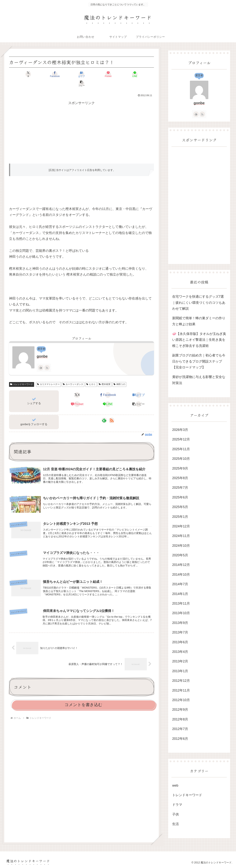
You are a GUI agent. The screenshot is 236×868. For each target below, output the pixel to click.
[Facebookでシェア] (45, 74)
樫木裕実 (105, 375)
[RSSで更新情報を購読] (47, 358)
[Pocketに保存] (94, 74)
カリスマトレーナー (48, 375)
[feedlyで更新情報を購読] (41, 358)
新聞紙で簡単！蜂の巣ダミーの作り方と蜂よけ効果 (199, 321)
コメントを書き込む (83, 696)
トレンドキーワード (22, 375)
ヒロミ (91, 375)
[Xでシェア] (21, 74)
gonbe (42, 347)
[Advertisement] (81, 122)
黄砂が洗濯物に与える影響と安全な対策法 (199, 380)
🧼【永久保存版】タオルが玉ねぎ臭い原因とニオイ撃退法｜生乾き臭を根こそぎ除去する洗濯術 (199, 340)
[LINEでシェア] (118, 74)
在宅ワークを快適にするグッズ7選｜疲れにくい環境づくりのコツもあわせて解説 (199, 303)
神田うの (119, 375)
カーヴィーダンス (73, 375)
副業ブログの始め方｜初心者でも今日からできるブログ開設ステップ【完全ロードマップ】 (199, 361)
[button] (142, 74)
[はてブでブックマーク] (69, 74)
